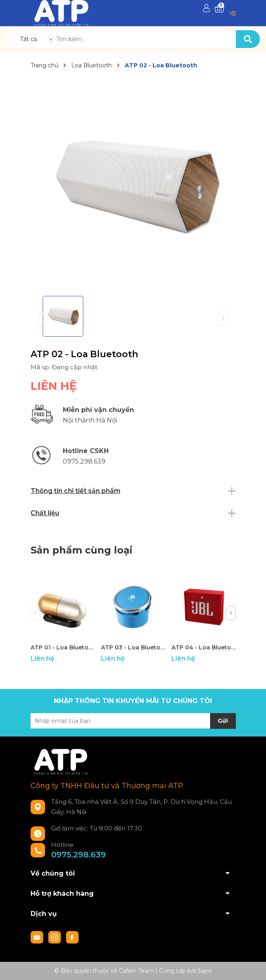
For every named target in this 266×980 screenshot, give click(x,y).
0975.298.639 (78, 855)
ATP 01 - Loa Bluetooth (63, 647)
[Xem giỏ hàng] (219, 9)
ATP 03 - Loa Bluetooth (133, 647)
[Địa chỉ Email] (133, 721)
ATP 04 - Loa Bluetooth (204, 647)
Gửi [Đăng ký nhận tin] (223, 721)
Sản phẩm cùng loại (81, 550)
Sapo (205, 971)
